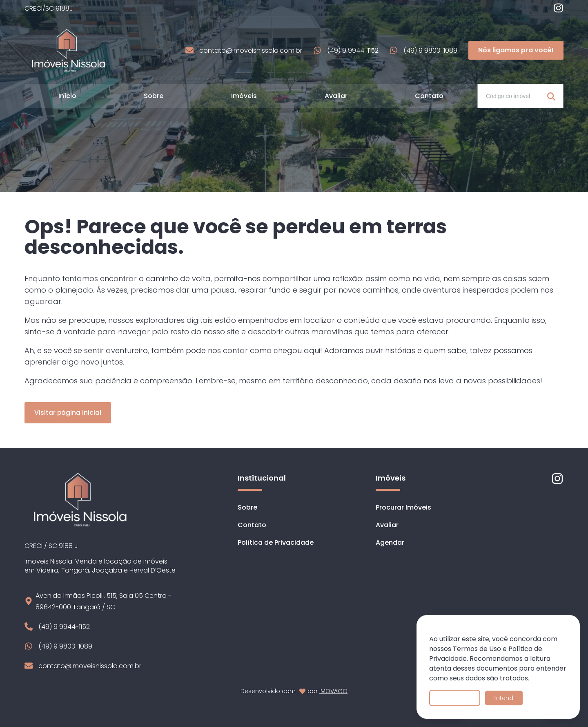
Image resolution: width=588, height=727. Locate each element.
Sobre (154, 96)
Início (67, 96)
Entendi (504, 698)
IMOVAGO (333, 691)
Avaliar (336, 96)
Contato (429, 96)
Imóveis (244, 96)
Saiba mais (455, 698)
